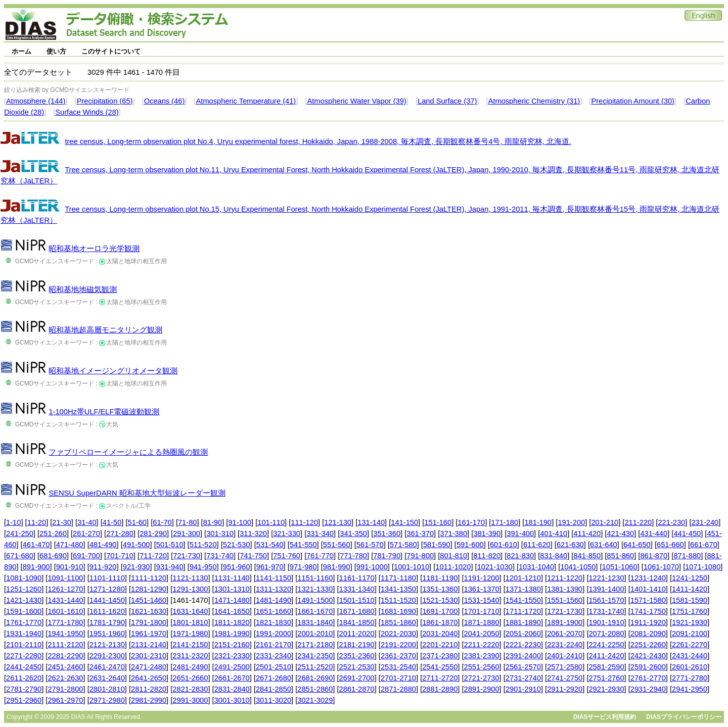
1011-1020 (453, 567)
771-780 (353, 556)
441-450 (687, 534)
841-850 (587, 556)
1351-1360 (440, 589)
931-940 (170, 567)
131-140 (371, 522)
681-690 (53, 556)
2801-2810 (107, 689)
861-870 (654, 556)
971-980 (303, 567)
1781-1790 (107, 622)
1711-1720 (523, 611)
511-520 (203, 545)
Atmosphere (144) (36, 101)
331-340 (320, 534)
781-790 (387, 556)
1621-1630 (149, 611)
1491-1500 (315, 600)
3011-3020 (274, 700)
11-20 (37, 522)
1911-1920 (648, 622)
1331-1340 (357, 589)
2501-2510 (274, 667)
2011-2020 (357, 634)
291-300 (187, 534)
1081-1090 (24, 578)
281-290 (153, 534)
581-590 (437, 545)
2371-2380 (440, 656)
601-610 (504, 545)
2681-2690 (315, 678)
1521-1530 (440, 600)
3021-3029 (315, 700)
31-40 (87, 522)
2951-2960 (24, 700)
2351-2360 (357, 656)
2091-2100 (690, 634)
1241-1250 (690, 578)
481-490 (103, 545)
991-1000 (372, 567)
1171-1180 (398, 578)
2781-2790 (24, 689)
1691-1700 (440, 611)
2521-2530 (357, 667)
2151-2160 (232, 645)
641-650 (637, 545)
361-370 (420, 534)
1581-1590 (690, 600)
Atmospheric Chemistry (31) (534, 101)
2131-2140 (149, 645)
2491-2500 (232, 667)
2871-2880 (398, 689)
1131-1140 (232, 578)
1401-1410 (648, 589)
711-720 (153, 556)
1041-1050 (578, 567)
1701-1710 (482, 611)
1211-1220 (565, 578)
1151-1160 (315, 578)
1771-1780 (65, 622)
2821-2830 (190, 689)
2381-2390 (482, 656)
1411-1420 (690, 589)
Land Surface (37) (447, 101)
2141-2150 (190, 645)
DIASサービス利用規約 (605, 717)
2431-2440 (690, 656)
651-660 (670, 545)
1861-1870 (440, 622)
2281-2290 (65, 656)
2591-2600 (648, 667)
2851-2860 (315, 689)
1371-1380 (523, 589)
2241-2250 (606, 645)
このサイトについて (111, 51)
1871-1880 (482, 622)
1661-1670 (315, 611)
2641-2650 (149, 678)
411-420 (587, 534)
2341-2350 (315, 656)
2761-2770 (648, 678)
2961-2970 (65, 700)
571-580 (403, 545)
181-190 (538, 522)
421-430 (620, 534)
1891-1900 (565, 622)
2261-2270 (690, 645)
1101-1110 (107, 578)
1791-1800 (149, 622)
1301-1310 (232, 589)
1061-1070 (661, 567)
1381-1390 (565, 589)
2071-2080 (606, 634)
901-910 (70, 567)
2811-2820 (149, 689)
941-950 (203, 567)
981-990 (337, 567)
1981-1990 (232, 634)
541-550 (303, 545)
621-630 (570, 545)
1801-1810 (190, 622)
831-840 (554, 556)
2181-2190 (357, 645)
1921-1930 (690, 622)
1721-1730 (565, 611)
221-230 (671, 522)
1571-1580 (648, 600)
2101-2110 (24, 645)
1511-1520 (398, 600)
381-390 (487, 534)
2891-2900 (482, 689)
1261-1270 (65, 589)
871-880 (687, 556)
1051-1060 (620, 567)
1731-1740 (606, 611)
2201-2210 (440, 645)
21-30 (62, 522)
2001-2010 (315, 634)
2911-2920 (565, 689)
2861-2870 (357, 689)
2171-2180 (315, 645)
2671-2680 (274, 678)
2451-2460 (65, 667)
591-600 (470, 545)
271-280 (120, 534)
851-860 (620, 556)
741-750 (253, 556)
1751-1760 (690, 611)
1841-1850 (357, 622)
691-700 (86, 556)
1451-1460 (149, 600)
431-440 (654, 534)
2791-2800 (65, 689)
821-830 (520, 556)
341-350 (353, 534)
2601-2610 (690, 667)
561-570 (370, 545)
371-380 (453, 534)
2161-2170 (274, 645)
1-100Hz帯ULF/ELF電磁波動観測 (104, 412)
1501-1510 (357, 600)
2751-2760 (606, 678)
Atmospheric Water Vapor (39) (356, 101)
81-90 (213, 522)
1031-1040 (536, 567)
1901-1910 (606, 622)
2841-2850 (274, 689)
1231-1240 (648, 578)
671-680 (20, 556)
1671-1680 (357, 611)
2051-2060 (523, 634)
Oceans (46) (165, 101)
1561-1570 (606, 600)
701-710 (120, 556)
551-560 (337, 545)
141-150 (404, 522)
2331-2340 (274, 656)
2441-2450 (24, 667)
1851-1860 (398, 622)
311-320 (253, 534)
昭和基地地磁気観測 (83, 289)
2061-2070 (565, 634)
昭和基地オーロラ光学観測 (94, 249)
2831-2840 (232, 689)
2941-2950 (690, 689)
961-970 (270, 567)
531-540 (270, 545)
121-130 (338, 522)
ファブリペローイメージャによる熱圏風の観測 (128, 452)
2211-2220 (482, 645)
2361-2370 (398, 656)
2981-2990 (149, 700)
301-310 (220, 534)
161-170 (471, 522)
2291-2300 (107, 656)
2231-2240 (565, 645)
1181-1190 (440, 578)
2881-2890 (440, 689)
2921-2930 (606, 689)
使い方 (56, 51)
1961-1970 (149, 634)
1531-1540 (482, 600)
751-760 (287, 556)
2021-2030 (398, 634)
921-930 (136, 567)
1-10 (13, 522)
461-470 (36, 545)
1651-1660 (274, 611)
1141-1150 (274, 578)
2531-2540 (398, 667)
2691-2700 (357, 678)
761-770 (320, 556)
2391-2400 (523, 656)
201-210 (605, 522)
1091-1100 (65, 578)
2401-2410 (565, 656)
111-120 (304, 522)
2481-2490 (190, 667)
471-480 (70, 545)
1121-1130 (190, 578)
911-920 (103, 567)
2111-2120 (65, 645)
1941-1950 (65, 634)
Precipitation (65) (105, 101)
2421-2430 (648, 656)
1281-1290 (149, 589)
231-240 (705, 522)
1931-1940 (24, 634)
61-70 (162, 522)
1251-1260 (24, 589)
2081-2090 (648, 634)
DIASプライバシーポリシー (684, 717)
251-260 (53, 534)
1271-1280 (107, 589)
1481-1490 (274, 600)
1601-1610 (65, 611)
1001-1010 (412, 567)
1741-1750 (648, 611)
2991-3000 (190, 700)
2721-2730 (482, 678)
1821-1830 (274, 622)
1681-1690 (398, 611)
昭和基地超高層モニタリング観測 (105, 330)
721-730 (187, 556)
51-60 (138, 522)
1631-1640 (190, 611)
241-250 (20, 534)
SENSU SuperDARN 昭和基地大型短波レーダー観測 (137, 493)
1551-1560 (565, 600)
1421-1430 (24, 600)
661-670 (704, 545)
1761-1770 (24, 622)
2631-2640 (107, 678)
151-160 (438, 522)
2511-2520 (315, 667)
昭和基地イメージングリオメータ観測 (113, 371)
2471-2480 (149, 667)
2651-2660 (190, 678)
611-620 (537, 545)
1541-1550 (523, 600)
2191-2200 (398, 645)
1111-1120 (149, 578)
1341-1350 (398, 589)
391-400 (520, 534)
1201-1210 (523, 578)
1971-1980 (190, 634)
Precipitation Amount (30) (633, 101)
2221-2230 (523, 645)
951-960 (237, 567)
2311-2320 (190, 656)
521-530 (237, 545)
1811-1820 (232, 622)
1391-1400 (606, 589)
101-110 (271, 522)
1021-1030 (495, 567)
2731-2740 (523, 678)
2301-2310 (149, 656)
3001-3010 (232, 700)
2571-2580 (565, 667)
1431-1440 (65, 600)
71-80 (188, 522)
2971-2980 (107, 700)
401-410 (554, 534)
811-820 (487, 556)
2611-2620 (24, 678)
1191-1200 (482, 578)
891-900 (36, 567)
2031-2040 (440, 634)
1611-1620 (107, 611)
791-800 (420, 556)
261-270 (86, 534)
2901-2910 (523, 689)
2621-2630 (65, 678)
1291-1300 (190, 589)
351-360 (387, 534)
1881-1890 (523, 622)
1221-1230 (606, 578)
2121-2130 (107, 645)
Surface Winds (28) (87, 112)
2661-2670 (232, 678)
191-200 (571, 522)
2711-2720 (440, 678)
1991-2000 (274, 634)
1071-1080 (703, 567)
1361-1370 (482, 589)
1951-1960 (107, 634)
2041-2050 (482, 634)
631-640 (604, 545)
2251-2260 (648, 645)
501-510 (170, 545)
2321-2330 (232, 656)
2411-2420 (606, 656)
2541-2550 (440, 667)
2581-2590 (606, 667)
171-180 (505, 522)
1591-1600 (24, 611)
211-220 (638, 522)
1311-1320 (274, 589)
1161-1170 (357, 578)
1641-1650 (232, 611)
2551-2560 (482, 667)
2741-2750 (565, 678)
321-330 (287, 534)
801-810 (453, 556)
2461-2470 (107, 667)
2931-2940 (648, 689)
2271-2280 (24, 656)
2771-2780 (690, 678)
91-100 (240, 522)
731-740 (220, 556)
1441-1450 (107, 600)
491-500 (136, 545)
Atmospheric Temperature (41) (246, 101)
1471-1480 (232, 600)
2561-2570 (523, 667)
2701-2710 (398, 678)
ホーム (21, 51)
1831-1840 (315, 622)
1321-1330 (315, 589)
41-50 (112, 522)
